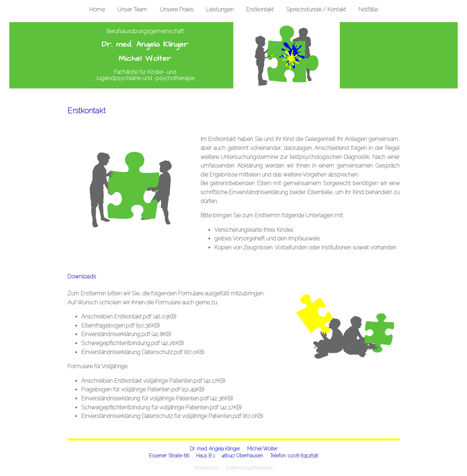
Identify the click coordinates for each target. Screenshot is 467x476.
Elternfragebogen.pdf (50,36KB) (120, 326)
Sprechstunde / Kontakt (316, 9)
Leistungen (220, 9)
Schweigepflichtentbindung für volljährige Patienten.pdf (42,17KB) (161, 407)
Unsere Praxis (177, 9)
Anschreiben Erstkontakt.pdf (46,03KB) (129, 317)
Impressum (207, 468)
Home (97, 9)
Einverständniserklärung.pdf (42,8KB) (126, 334)
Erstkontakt (260, 9)
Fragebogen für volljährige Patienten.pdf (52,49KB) (143, 389)
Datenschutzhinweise (249, 468)
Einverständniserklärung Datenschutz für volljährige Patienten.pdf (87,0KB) (172, 416)
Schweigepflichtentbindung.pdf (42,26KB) (133, 343)
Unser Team (132, 9)
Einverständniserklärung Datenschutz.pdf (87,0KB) (143, 352)
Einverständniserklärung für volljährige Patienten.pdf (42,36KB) (157, 398)
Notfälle (368, 9)
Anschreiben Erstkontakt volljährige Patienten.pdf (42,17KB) (153, 381)
